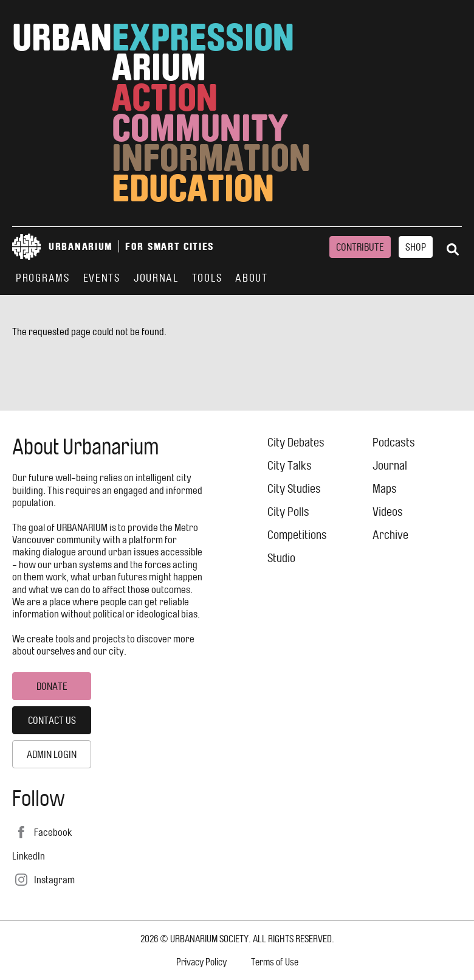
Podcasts (394, 443)
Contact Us (52, 720)
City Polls (288, 512)
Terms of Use (275, 962)
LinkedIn (29, 856)
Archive (390, 535)
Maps (385, 489)
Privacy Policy (201, 962)
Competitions (297, 535)
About (252, 278)
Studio (281, 558)
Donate (52, 686)
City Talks (290, 466)
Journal (156, 278)
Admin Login (52, 754)
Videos (388, 512)
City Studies (294, 489)
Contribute (360, 247)
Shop (416, 247)
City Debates (296, 443)
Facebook (53, 832)
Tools (207, 278)
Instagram (54, 880)
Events (102, 278)
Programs (43, 278)
